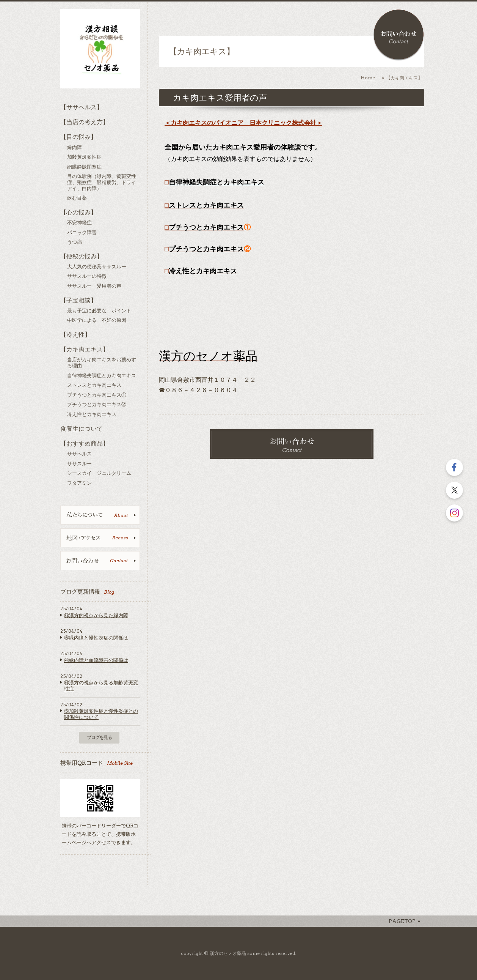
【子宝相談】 (78, 300)
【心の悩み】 (78, 212)
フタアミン (79, 483)
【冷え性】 (75, 335)
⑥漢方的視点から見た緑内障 (96, 615)
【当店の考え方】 (85, 122)
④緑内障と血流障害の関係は (96, 660)
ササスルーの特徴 (87, 276)
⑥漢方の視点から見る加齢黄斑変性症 (101, 686)
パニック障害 (82, 232)
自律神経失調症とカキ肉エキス (102, 376)
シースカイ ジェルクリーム (99, 473)
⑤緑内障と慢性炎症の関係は (96, 638)
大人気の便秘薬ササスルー (97, 267)
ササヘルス (79, 454)
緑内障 (75, 147)
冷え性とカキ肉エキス (92, 414)
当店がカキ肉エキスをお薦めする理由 (102, 363)
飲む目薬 (77, 198)
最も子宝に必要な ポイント (99, 311)
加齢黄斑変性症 (84, 157)
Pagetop (402, 921)
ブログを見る (99, 737)
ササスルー (79, 464)
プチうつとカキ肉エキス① (97, 395)
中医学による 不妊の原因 (97, 320)
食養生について (82, 429)
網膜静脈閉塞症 (84, 167)
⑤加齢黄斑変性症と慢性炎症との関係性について (101, 714)
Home (368, 78)
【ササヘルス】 (82, 107)
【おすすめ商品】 (85, 444)
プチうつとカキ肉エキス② (97, 404)
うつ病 (75, 242)
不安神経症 (79, 223)
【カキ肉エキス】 (85, 349)
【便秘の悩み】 (82, 256)
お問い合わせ (399, 35)
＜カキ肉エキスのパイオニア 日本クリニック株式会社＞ (243, 123)
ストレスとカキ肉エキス (94, 385)
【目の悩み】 (78, 137)
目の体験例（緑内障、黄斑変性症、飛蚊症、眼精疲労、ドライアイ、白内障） (102, 182)
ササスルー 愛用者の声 (94, 286)
